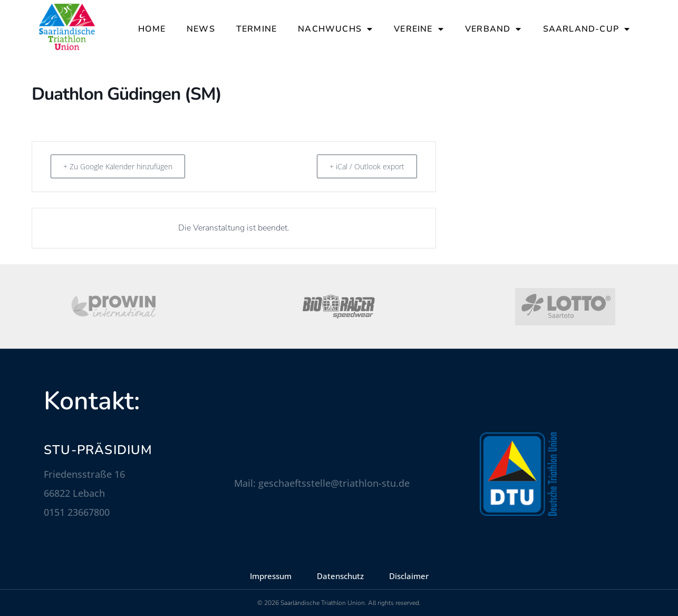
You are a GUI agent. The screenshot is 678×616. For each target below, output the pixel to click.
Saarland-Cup (587, 29)
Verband (493, 29)
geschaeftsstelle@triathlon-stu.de (334, 483)
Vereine (419, 29)
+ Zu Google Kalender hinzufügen (126, 166)
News (201, 29)
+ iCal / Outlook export (362, 166)
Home (152, 29)
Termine (256, 29)
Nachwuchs (335, 29)
